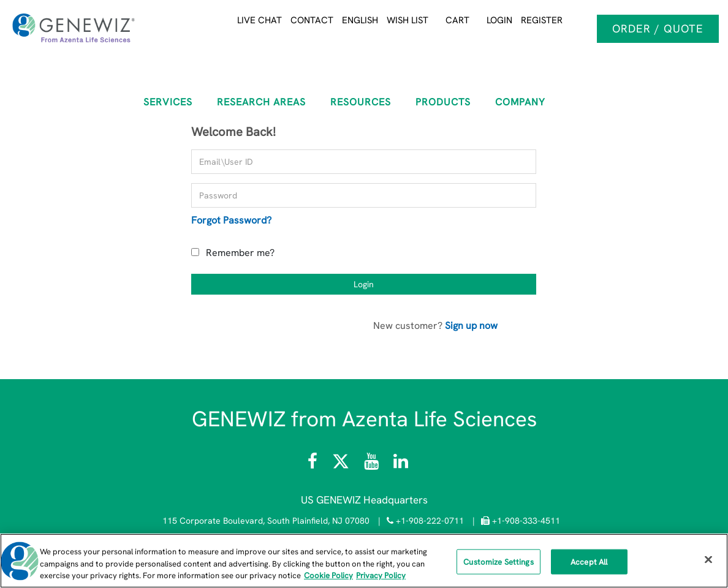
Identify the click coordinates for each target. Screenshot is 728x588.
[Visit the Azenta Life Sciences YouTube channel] (371, 464)
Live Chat (260, 20)
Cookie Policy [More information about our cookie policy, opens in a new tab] (328, 575)
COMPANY (520, 102)
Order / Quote (658, 28)
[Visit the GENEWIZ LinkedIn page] (401, 464)
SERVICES (168, 102)
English (360, 20)
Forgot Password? (231, 220)
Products (443, 102)
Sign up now (471, 326)
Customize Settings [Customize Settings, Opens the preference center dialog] (498, 561)
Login (499, 20)
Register (542, 20)
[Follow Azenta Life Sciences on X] (342, 464)
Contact (312, 20)
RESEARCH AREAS (261, 102)
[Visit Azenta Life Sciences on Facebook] (314, 464)
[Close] (708, 559)
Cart (457, 20)
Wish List (408, 20)
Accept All (589, 561)
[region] (364, 561)
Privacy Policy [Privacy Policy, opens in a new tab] (381, 575)
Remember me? (240, 253)
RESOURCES (361, 102)
